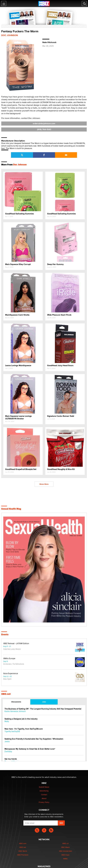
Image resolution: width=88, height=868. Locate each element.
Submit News (44, 787)
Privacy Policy (44, 802)
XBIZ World (23, 851)
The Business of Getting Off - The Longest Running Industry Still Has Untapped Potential (43, 709)
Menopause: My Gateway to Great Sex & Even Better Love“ (30, 749)
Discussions (16, 702)
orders (44, 123)
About (44, 798)
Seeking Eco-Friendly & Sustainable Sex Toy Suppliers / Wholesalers (34, 739)
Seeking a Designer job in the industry (21, 719)
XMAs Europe (9, 658)
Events (5, 635)
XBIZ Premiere (23, 855)
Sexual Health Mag (11, 509)
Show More (44, 484)
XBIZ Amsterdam (65, 851)
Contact (44, 795)
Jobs (44, 702)
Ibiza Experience (11, 673)
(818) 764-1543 (44, 129)
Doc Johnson (10, 35)
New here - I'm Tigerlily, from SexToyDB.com (24, 729)
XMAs (65, 859)
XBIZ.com (23, 843)
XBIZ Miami (65, 847)
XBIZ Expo (65, 855)
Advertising (44, 791)
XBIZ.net (6, 694)
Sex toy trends (11, 759)
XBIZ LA (65, 843)
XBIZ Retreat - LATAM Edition (16, 644)
